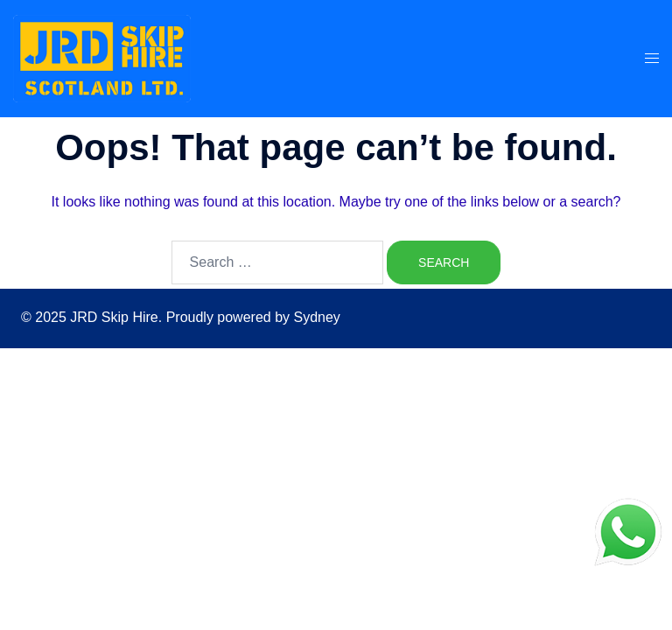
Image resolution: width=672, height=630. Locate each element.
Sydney (316, 317)
